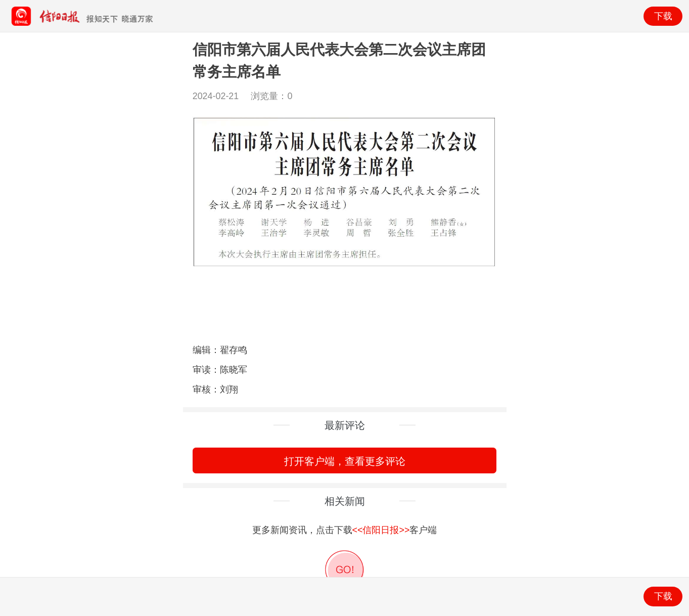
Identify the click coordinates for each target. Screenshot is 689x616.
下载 (663, 16)
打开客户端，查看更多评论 (345, 461)
